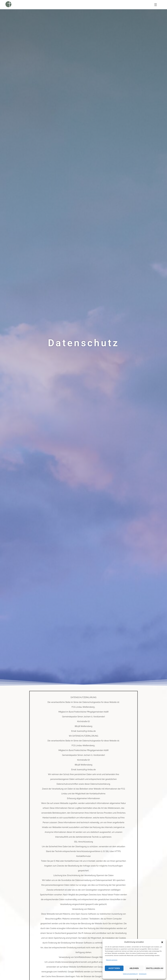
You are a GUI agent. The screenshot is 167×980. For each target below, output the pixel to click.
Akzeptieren (114, 968)
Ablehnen (134, 968)
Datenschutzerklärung (130, 974)
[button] (162, 942)
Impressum (143, 974)
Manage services (112, 960)
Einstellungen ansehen (155, 968)
